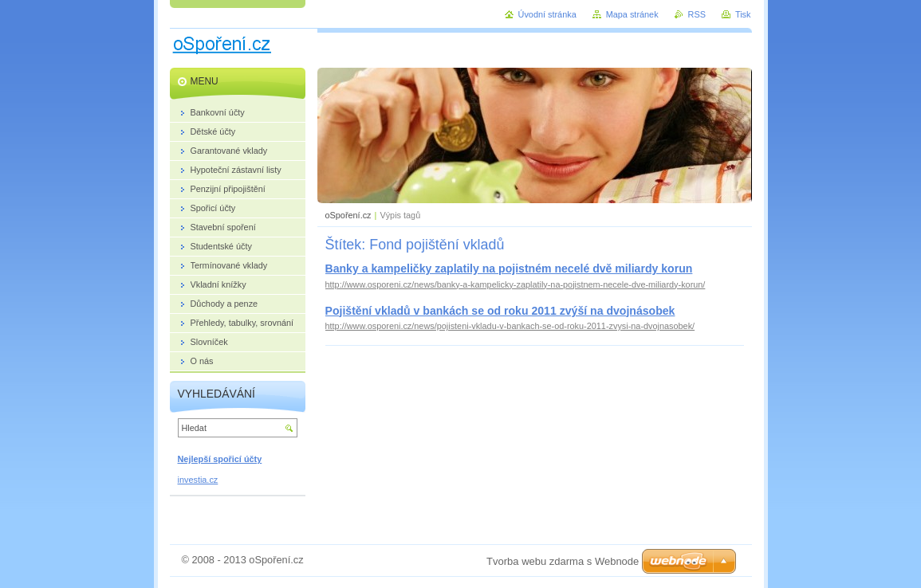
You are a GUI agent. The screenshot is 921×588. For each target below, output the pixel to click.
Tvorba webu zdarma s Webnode (563, 561)
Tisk (743, 14)
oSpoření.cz (348, 215)
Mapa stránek (632, 14)
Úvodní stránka (547, 14)
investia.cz (198, 480)
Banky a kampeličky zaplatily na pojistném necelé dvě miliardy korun (509, 269)
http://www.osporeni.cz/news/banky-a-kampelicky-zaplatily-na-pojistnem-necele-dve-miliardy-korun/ (516, 284)
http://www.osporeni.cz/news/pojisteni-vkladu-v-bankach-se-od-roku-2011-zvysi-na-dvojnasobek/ (510, 326)
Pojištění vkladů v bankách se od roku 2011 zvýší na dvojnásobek (500, 311)
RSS (697, 14)
